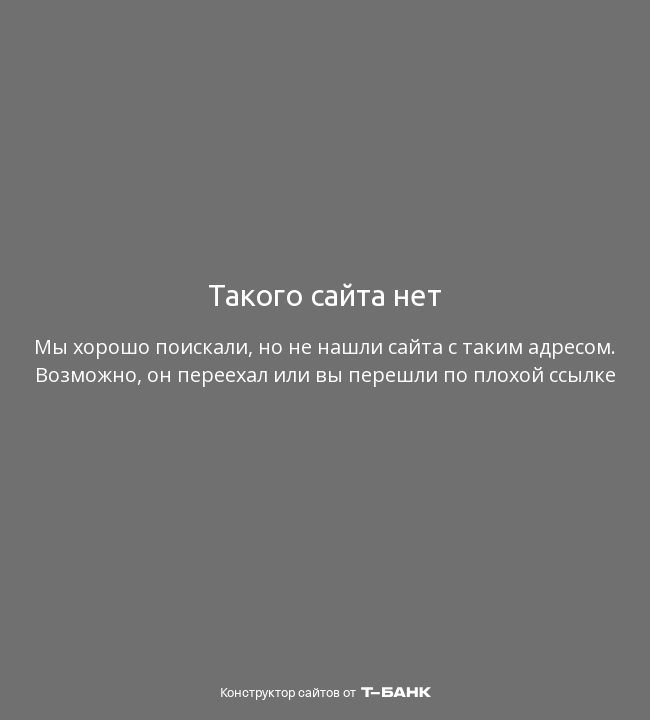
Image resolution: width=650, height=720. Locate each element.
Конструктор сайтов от (325, 692)
